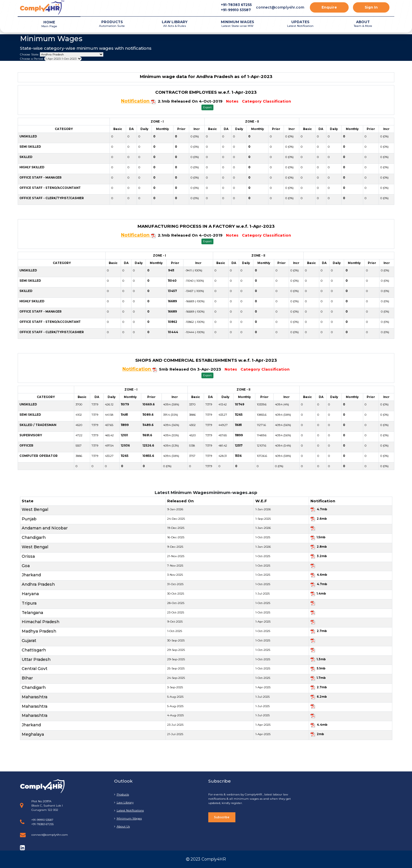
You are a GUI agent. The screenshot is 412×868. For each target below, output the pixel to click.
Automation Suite (112, 24)
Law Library (124, 802)
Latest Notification (300, 24)
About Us (122, 826)
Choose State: (30, 54)
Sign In (371, 7)
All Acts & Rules (175, 24)
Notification (136, 101)
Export (207, 107)
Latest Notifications (129, 810)
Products (122, 794)
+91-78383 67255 (236, 5)
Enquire (329, 7)
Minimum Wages (128, 818)
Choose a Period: (32, 59)
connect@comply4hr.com (280, 7)
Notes (232, 101)
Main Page (49, 24)
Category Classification (266, 101)
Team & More (363, 24)
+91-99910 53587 (236, 10)
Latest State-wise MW (237, 24)
